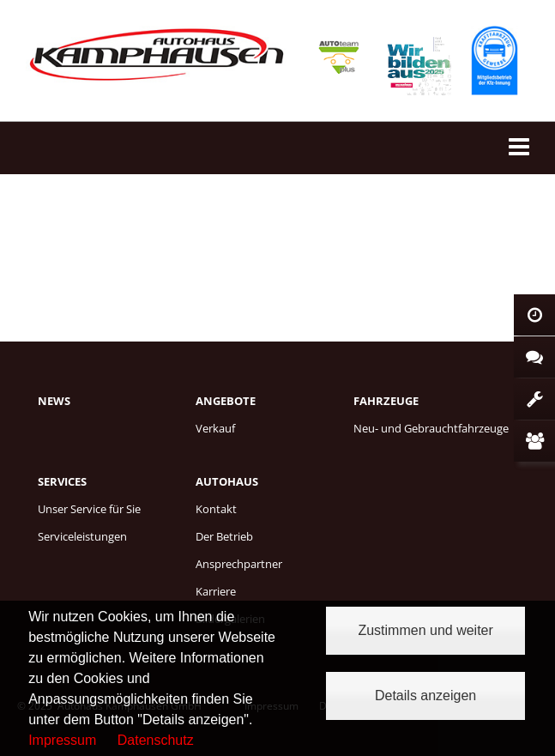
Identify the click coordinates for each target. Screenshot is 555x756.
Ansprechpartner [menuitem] (239, 564)
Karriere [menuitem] (216, 591)
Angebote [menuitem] (226, 401)
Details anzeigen (425, 696)
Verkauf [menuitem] (215, 428)
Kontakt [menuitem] (216, 509)
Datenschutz (156, 740)
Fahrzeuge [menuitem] (386, 401)
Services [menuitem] (62, 481)
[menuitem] (117, 420)
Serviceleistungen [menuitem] (82, 536)
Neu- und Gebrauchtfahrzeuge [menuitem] (431, 428)
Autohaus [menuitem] (227, 481)
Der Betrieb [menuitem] (224, 536)
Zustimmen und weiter (425, 630)
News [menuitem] (54, 401)
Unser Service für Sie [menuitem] (89, 509)
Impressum (62, 740)
